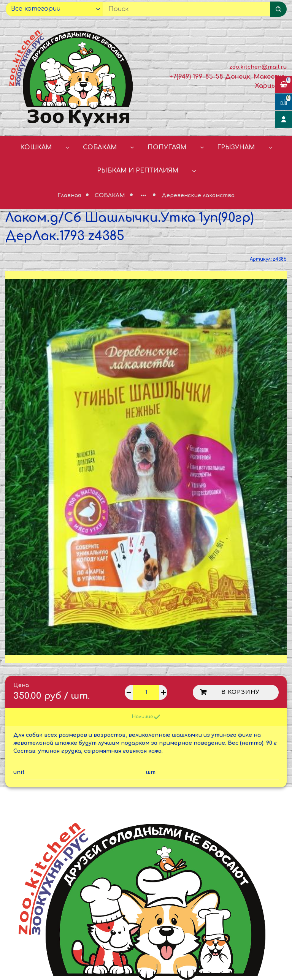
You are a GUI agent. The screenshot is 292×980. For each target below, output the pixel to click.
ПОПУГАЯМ (167, 147)
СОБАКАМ (100, 147)
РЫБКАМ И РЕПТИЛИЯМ (138, 171)
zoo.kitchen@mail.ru (258, 67)
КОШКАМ (36, 147)
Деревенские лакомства (198, 196)
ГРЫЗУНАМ (236, 147)
